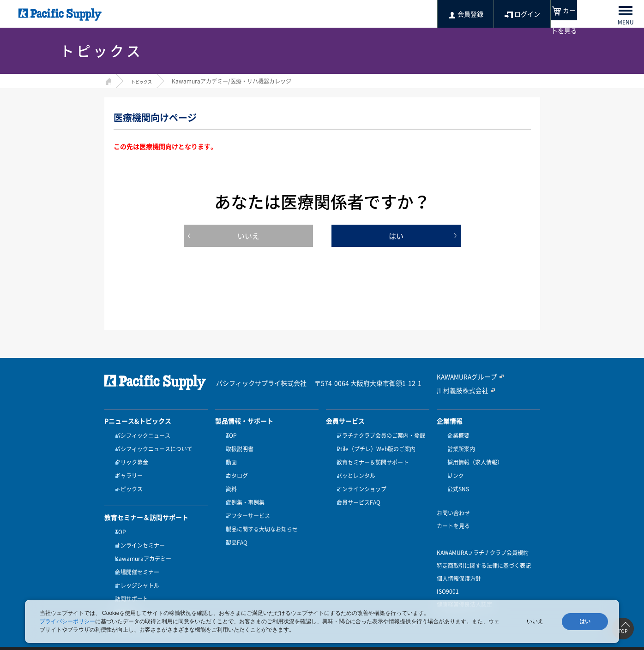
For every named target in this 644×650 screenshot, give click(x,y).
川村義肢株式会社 (459, 390)
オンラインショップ (360, 481)
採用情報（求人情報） (474, 458)
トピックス (145, 81)
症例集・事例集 (244, 492)
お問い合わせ (453, 502)
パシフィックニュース (141, 435)
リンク (454, 470)
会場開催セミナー (136, 555)
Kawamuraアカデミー (142, 544)
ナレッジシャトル (136, 567)
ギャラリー (127, 470)
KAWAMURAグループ (463, 377)
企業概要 (457, 435)
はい (396, 236)
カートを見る (453, 515)
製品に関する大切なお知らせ (260, 514)
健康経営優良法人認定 (464, 594)
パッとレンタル (355, 470)
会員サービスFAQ (357, 492)
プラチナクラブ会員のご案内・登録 (379, 435)
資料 (230, 481)
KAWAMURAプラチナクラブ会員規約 (483, 542)
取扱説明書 (238, 447)
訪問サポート (130, 578)
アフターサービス (247, 503)
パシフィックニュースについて (152, 447)
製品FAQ (235, 526)
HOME (108, 80)
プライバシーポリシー (67, 621)
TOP (119, 521)
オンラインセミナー (138, 533)
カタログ (235, 470)
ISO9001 (448, 581)
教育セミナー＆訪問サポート (371, 458)
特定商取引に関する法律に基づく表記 (484, 555)
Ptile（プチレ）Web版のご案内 (375, 447)
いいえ (248, 236)
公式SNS (457, 481)
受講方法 (125, 589)
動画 (230, 458)
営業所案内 (460, 447)
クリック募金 (130, 458)
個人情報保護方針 (459, 568)
